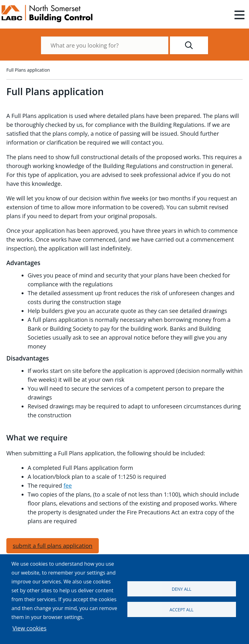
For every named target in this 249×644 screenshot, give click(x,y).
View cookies (29, 628)
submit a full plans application (53, 546)
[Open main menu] (239, 15)
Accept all (182, 610)
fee (68, 485)
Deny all (182, 589)
